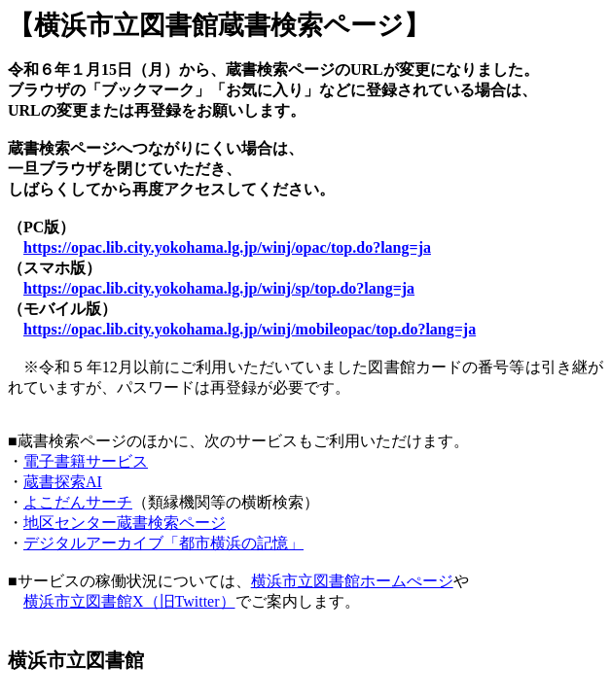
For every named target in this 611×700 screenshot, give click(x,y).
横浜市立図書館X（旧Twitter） (129, 601)
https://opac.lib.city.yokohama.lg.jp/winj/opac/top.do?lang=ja (227, 247)
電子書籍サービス (86, 461)
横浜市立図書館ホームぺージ (352, 581)
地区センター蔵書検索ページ (125, 523)
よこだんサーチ (78, 502)
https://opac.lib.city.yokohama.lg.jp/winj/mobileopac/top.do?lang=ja (250, 329)
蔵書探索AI (63, 482)
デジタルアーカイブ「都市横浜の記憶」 (163, 543)
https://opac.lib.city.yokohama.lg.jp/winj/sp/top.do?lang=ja (219, 288)
